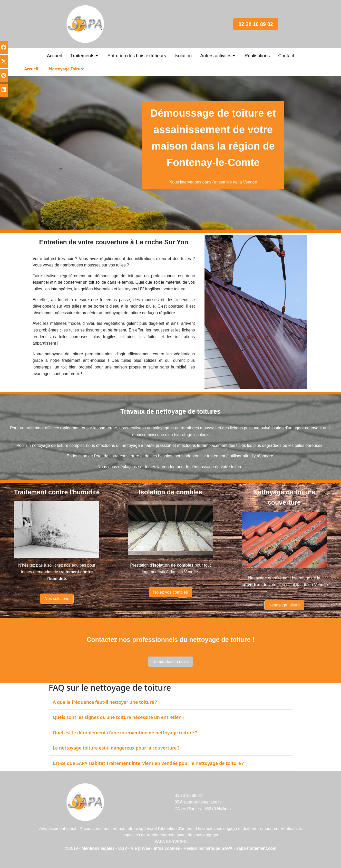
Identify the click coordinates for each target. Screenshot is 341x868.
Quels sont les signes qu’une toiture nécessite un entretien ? (119, 717)
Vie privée (140, 848)
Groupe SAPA (219, 848)
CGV (123, 848)
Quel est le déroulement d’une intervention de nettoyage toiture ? (125, 733)
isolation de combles (173, 565)
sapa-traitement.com (256, 848)
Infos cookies (167, 848)
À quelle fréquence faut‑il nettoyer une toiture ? (105, 702)
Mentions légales (98, 848)
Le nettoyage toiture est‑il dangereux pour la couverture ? (116, 748)
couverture (251, 585)
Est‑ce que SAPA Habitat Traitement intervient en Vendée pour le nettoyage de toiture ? (148, 763)
